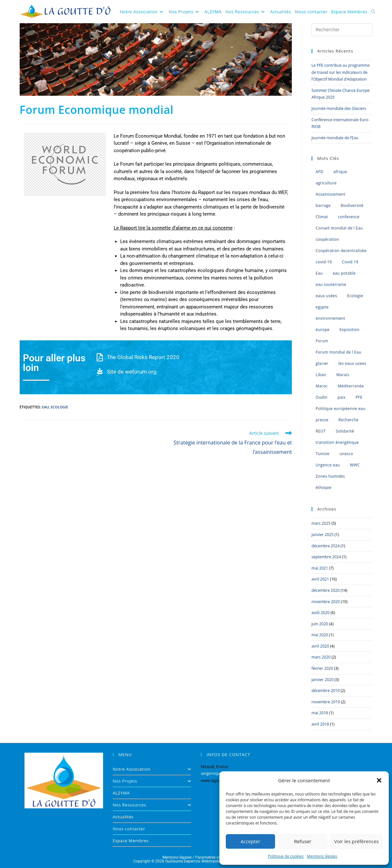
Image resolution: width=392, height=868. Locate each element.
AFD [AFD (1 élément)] (320, 172)
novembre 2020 (326, 602)
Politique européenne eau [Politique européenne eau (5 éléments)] (340, 409)
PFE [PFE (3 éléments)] (359, 397)
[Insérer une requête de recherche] (342, 30)
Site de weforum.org (132, 372)
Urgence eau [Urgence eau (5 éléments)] (328, 465)
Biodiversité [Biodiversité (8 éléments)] (352, 205)
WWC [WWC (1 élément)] (355, 465)
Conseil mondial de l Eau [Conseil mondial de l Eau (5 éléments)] (339, 228)
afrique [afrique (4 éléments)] (340, 172)
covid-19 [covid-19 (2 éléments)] (324, 262)
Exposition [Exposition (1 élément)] (349, 330)
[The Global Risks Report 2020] (100, 357)
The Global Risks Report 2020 (143, 357)
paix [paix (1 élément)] (342, 397)
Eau (45, 407)
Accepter (250, 841)
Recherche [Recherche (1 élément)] (349, 420)
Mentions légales (322, 856)
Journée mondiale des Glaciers (339, 108)
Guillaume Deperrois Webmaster (193, 861)
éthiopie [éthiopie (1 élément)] (324, 488)
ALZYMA (121, 793)
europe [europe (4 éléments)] (323, 330)
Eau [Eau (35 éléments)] (319, 273)
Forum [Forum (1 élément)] (322, 341)
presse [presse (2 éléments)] (322, 420)
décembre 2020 (325, 590)
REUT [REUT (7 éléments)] (321, 431)
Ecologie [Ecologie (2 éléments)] (355, 296)
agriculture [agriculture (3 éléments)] (326, 183)
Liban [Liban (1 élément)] (321, 375)
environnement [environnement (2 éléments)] (330, 318)
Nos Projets (152, 781)
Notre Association (152, 769)
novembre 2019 (326, 702)
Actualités (123, 817)
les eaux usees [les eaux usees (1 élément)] (353, 363)
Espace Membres (131, 841)
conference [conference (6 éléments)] (349, 217)
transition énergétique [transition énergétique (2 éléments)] (337, 442)
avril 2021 (320, 579)
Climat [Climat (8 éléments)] (322, 217)
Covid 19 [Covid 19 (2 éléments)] (350, 262)
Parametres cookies (212, 857)
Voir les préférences (356, 841)
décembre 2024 (325, 546)
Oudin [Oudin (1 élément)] (321, 397)
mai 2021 (320, 568)
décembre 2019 (325, 691)
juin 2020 (320, 624)
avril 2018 (320, 724)
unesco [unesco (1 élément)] (346, 454)
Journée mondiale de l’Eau (335, 138)
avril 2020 (320, 646)
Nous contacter (129, 829)
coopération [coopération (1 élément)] (327, 239)
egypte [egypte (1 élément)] (322, 307)
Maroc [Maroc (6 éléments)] (322, 386)
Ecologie (59, 407)
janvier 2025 (322, 535)
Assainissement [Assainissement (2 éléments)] (330, 194)
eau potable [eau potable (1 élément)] (344, 273)
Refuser (303, 841)
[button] (379, 780)
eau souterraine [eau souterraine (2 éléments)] (331, 284)
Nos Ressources (152, 805)
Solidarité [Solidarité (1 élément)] (345, 431)
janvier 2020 (322, 680)
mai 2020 (320, 635)
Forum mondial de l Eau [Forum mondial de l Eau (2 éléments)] (339, 352)
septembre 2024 (326, 557)
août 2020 (320, 613)
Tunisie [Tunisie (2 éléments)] (323, 454)
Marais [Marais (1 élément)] (343, 375)
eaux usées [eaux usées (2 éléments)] (326, 296)
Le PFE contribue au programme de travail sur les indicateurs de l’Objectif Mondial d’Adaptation (340, 72)
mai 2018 (320, 713)
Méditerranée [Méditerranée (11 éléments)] (351, 386)
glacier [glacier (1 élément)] (322, 363)
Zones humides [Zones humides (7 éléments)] (330, 476)
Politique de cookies (286, 856)
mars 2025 (321, 523)
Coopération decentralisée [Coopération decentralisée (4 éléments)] (341, 251)
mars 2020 (321, 657)
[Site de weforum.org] (100, 372)
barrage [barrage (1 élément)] (323, 205)
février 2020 (322, 668)
